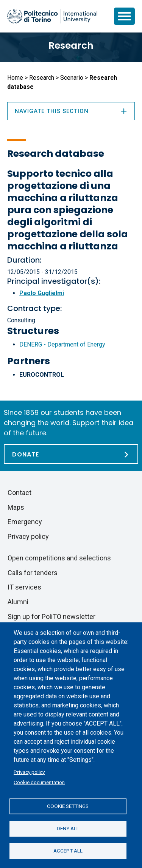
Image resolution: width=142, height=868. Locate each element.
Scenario (72, 78)
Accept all (68, 851)
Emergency (25, 522)
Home (15, 78)
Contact (20, 493)
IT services (24, 587)
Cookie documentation (39, 782)
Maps (16, 507)
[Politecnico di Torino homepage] (52, 16)
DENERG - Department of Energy (62, 344)
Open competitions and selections (59, 558)
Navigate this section (71, 111)
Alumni (18, 602)
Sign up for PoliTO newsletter (51, 617)
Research (71, 46)
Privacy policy (29, 772)
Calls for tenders (33, 573)
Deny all (68, 828)
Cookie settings (68, 806)
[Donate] (71, 454)
